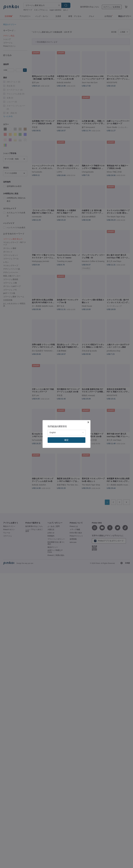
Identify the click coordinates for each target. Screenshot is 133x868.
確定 (66, 440)
